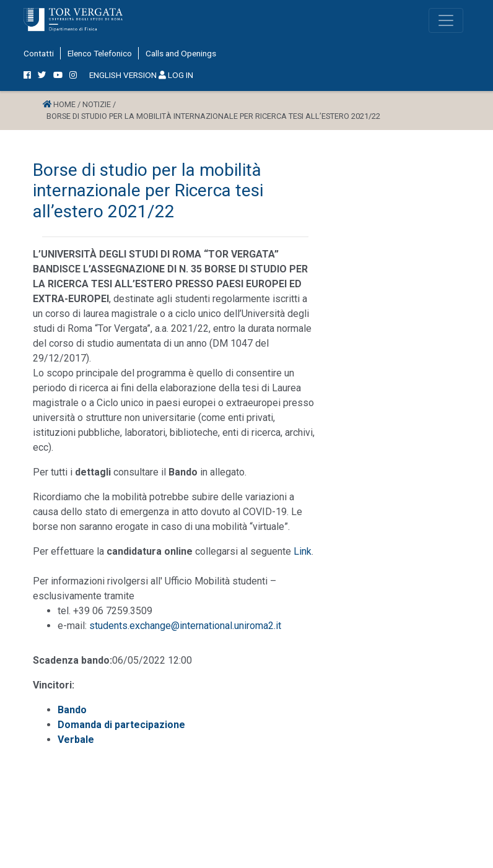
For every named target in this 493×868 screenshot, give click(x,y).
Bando (72, 710)
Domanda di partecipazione (121, 725)
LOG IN (176, 75)
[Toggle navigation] (446, 20)
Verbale (76, 740)
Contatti (39, 53)
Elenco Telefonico (100, 53)
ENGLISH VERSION (123, 75)
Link (303, 551)
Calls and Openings (181, 53)
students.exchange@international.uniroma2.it (185, 626)
